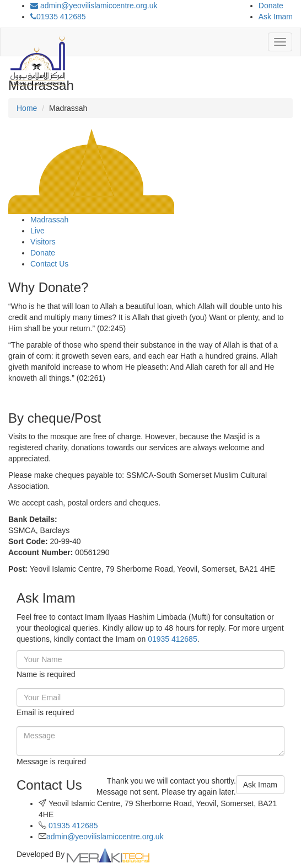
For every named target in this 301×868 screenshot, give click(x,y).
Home (27, 108)
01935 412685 (58, 17)
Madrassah (49, 220)
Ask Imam (276, 17)
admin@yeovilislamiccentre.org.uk (94, 6)
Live (37, 231)
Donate (271, 6)
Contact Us (49, 264)
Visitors (43, 242)
